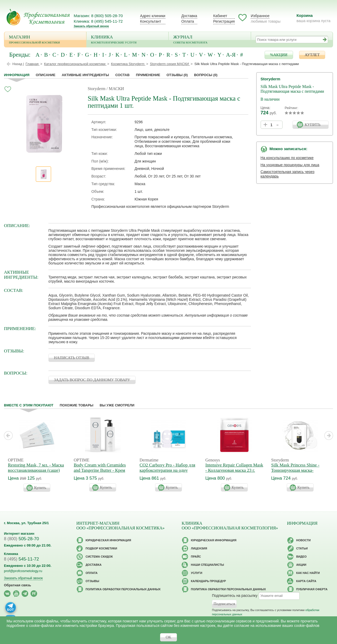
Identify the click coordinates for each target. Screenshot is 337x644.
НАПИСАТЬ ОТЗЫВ (72, 358)
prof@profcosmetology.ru (23, 571)
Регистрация (224, 21)
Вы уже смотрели (117, 405)
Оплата (188, 21)
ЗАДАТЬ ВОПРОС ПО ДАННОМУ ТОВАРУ (92, 380)
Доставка (189, 16)
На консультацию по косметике (287, 158)
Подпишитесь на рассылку (235, 596)
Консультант (151, 21)
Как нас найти (308, 573)
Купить (40, 488)
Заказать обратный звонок (91, 26)
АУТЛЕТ (312, 55)
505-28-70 (21, 539)
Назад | (18, 64)
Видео (301, 557)
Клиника (128, 40)
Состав (122, 75)
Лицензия (199, 548)
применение (148, 75)
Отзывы (177, 75)
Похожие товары (77, 405)
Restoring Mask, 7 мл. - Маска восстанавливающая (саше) (36, 468)
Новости (303, 540)
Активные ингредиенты (86, 75)
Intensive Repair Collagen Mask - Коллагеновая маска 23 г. (234, 468)
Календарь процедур (208, 581)
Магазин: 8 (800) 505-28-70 (98, 16)
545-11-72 (21, 559)
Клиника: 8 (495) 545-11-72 (98, 21)
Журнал (210, 40)
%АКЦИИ (279, 55)
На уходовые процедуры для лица (290, 165)
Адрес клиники (153, 16)
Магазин (45, 40)
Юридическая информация (108, 540)
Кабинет (220, 16)
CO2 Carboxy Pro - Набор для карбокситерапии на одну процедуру (167, 470)
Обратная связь (18, 585)
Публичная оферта (312, 589)
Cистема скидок (99, 557)
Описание (46, 75)
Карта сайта (306, 581)
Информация (17, 75)
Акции (301, 565)
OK (168, 637)
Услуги (197, 573)
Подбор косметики (101, 548)
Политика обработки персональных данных (123, 589)
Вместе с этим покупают (29, 405)
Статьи (302, 548)
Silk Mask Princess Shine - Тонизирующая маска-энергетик (295, 470)
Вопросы (206, 75)
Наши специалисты (207, 565)
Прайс (196, 557)
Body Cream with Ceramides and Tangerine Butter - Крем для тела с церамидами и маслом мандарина (100, 473)
